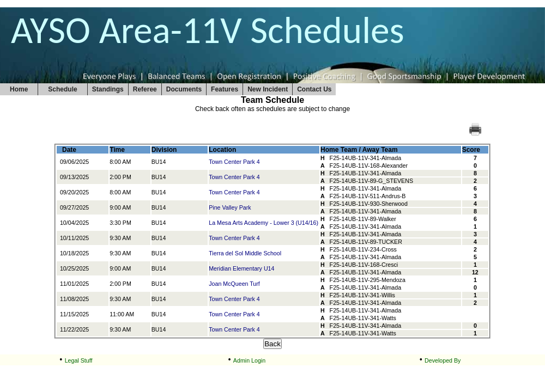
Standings (108, 89)
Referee (145, 89)
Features (225, 89)
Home (19, 89)
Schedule (62, 89)
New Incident (268, 89)
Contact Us (314, 89)
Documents (184, 89)
